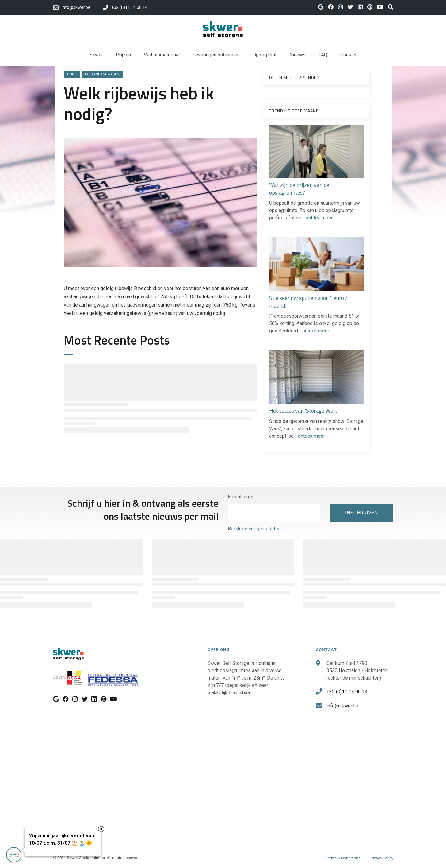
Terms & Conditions (343, 858)
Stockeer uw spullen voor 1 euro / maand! (308, 302)
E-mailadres (241, 497)
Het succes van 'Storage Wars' (304, 411)
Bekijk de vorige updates (254, 529)
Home (72, 74)
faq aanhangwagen (102, 74)
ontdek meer (319, 218)
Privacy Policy (381, 858)
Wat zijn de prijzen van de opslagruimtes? (299, 189)
